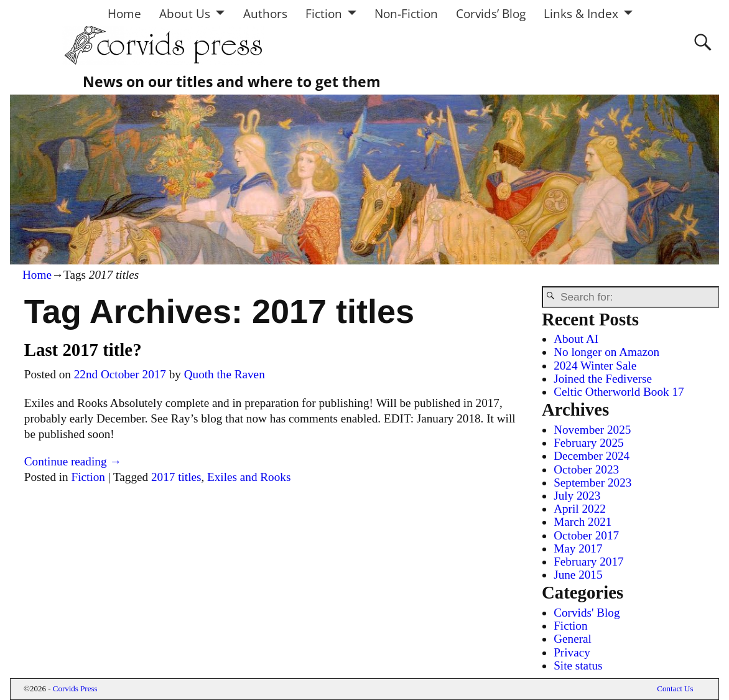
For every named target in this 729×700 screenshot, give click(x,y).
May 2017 (578, 548)
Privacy (572, 652)
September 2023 (592, 483)
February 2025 (588, 443)
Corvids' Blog (587, 613)
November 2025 (592, 430)
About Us (185, 13)
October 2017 (586, 535)
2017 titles (176, 477)
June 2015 (578, 575)
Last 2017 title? (83, 350)
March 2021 (583, 522)
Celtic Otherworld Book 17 (619, 392)
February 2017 (588, 562)
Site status (578, 665)
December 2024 (592, 456)
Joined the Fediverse (603, 379)
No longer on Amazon (606, 352)
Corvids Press (75, 688)
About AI (576, 339)
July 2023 (577, 496)
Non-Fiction (406, 13)
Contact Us (675, 688)
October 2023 (586, 469)
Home (124, 13)
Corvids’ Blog (491, 13)
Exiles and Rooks (249, 477)
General (573, 639)
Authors (265, 13)
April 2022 (580, 509)
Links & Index (581, 13)
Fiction (324, 13)
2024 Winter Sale (595, 366)
